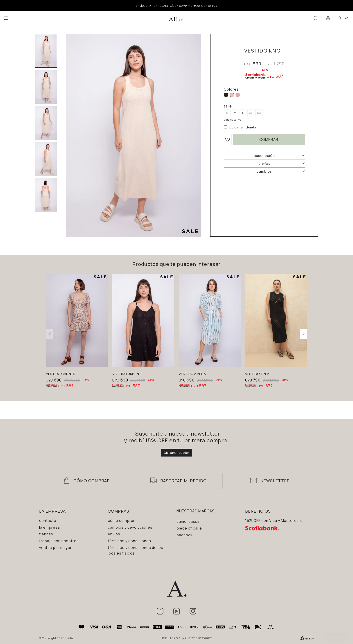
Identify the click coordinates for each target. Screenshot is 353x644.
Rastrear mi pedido (183, 481)
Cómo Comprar (92, 481)
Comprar (269, 139)
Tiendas (46, 534)
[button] (315, 18)
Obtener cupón (176, 453)
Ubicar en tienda (243, 127)
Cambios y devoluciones (130, 527)
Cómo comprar (121, 521)
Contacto (48, 521)
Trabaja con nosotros (59, 541)
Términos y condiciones (129, 541)
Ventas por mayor (55, 548)
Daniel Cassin (189, 521)
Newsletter (275, 481)
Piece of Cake (189, 528)
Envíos (114, 534)
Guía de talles (232, 120)
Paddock (184, 535)
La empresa (50, 527)
